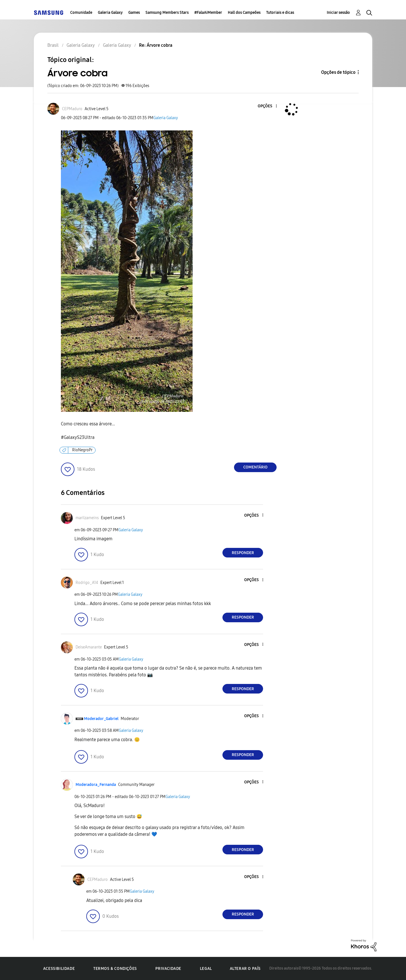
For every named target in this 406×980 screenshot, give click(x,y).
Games (134, 13)
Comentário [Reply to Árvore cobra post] (255, 467)
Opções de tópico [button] (338, 72)
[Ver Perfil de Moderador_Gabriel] (101, 719)
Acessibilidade (59, 969)
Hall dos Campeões (244, 13)
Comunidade (81, 13)
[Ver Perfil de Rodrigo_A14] (87, 583)
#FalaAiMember (208, 13)
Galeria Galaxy (110, 13)
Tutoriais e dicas (280, 13)
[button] (267, 106)
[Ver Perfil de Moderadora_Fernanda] (96, 785)
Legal (206, 969)
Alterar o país (245, 969)
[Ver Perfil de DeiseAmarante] (89, 647)
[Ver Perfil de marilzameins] (87, 518)
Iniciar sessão (338, 13)
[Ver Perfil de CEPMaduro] (72, 109)
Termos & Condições (115, 969)
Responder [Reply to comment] (243, 553)
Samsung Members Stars (167, 13)
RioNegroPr (82, 450)
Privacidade (168, 969)
